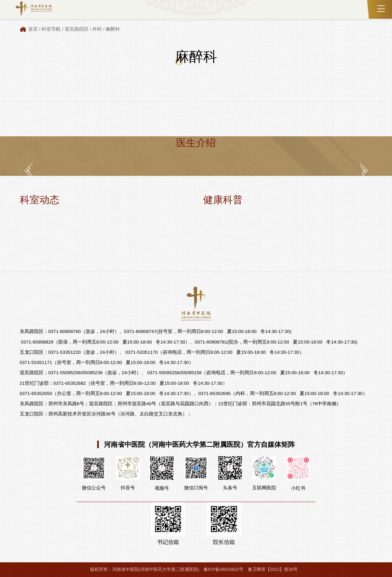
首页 (33, 29)
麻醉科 (113, 29)
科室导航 (51, 29)
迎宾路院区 (77, 29)
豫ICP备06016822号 (223, 569)
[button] (28, 171)
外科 (97, 29)
